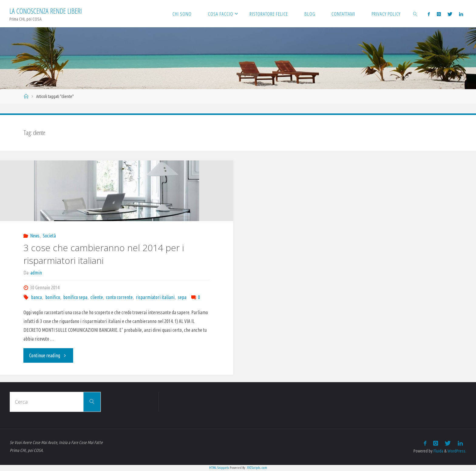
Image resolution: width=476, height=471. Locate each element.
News (35, 236)
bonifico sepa (75, 297)
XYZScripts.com (257, 468)
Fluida (438, 451)
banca (36, 297)
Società (49, 236)
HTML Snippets (219, 468)
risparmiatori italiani (155, 297)
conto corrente (119, 297)
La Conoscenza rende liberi (46, 11)
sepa (182, 297)
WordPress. (457, 451)
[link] (415, 14)
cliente (97, 297)
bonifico (53, 297)
